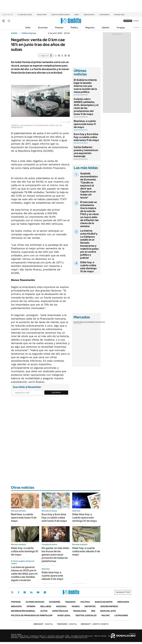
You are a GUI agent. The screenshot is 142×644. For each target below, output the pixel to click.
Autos (44, 611)
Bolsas (84, 322)
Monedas (77, 322)
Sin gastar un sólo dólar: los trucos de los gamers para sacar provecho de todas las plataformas (56, 555)
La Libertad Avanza (25, 15)
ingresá (136, 21)
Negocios (90, 28)
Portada (16, 602)
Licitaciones (121, 615)
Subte (77, 15)
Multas (105, 615)
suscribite (128, 21)
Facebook (18, 592)
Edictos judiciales (86, 615)
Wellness (46, 606)
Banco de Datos (104, 602)
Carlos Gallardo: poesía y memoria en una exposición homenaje (86, 152)
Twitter (12, 592)
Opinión (106, 28)
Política (74, 28)
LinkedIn (31, 592)
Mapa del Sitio (108, 611)
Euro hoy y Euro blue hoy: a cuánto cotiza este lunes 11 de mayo (86, 137)
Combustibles (104, 15)
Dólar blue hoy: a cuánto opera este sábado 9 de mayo (52, 576)
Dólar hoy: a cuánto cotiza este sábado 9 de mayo (86, 551)
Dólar (28, 28)
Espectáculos (60, 611)
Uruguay (121, 28)
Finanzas (59, 28)
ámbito (14, 33)
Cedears (101, 322)
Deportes (90, 606)
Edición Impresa (109, 606)
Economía (43, 28)
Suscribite (56, 392)
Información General (23, 611)
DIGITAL (43, 624)
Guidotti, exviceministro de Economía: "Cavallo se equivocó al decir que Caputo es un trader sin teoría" (89, 186)
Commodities (92, 322)
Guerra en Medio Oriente (60, 15)
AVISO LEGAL (64, 615)
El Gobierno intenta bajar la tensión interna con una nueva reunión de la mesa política (85, 86)
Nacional (61, 606)
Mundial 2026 (119, 15)
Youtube (38, 592)
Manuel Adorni (89, 15)
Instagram (25, 592)
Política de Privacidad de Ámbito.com (32, 615)
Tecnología (80, 611)
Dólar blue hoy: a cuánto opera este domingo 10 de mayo (84, 518)
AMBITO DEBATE (95, 624)
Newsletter (136, 27)
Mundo (76, 606)
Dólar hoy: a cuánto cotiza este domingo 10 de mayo (88, 267)
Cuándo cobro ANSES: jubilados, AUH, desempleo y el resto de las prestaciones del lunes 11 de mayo (86, 106)
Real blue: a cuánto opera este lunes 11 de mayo (85, 124)
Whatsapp (45, 592)
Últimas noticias (35, 602)
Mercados (123, 602)
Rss (93, 611)
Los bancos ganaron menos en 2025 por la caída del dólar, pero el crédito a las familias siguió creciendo (24, 574)
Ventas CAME (42, 15)
